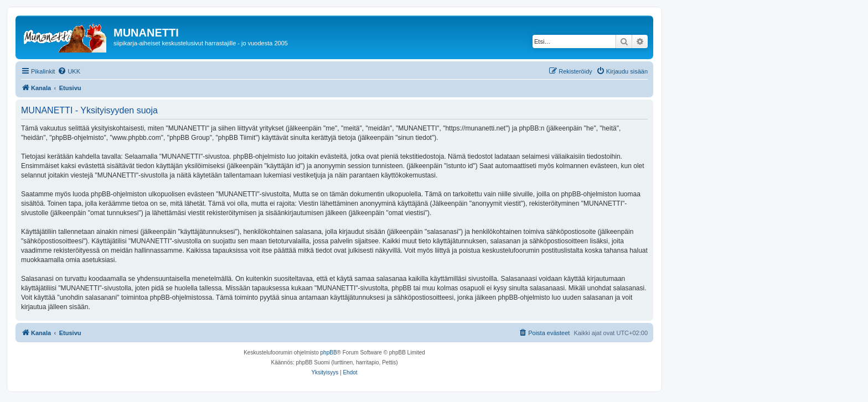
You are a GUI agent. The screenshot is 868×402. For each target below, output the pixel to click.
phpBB (329, 353)
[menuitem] (69, 71)
